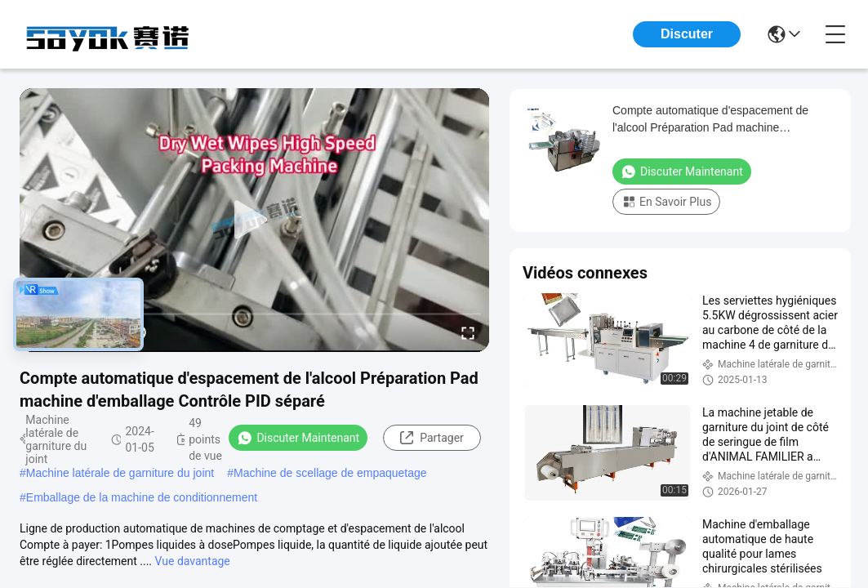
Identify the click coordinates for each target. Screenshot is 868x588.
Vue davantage (193, 561)
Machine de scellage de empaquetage (330, 473)
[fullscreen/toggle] (468, 332)
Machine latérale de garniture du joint (120, 473)
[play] (255, 220)
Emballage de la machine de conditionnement (142, 497)
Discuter (687, 34)
